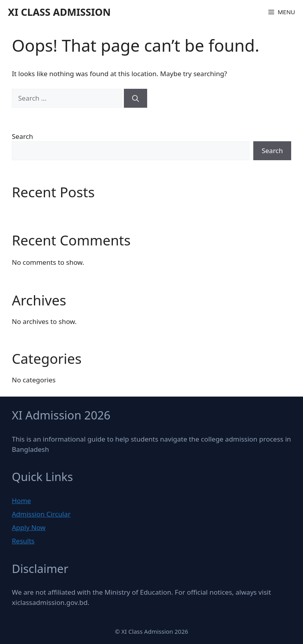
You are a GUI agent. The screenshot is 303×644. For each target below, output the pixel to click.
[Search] (136, 98)
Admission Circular (41, 514)
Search (22, 136)
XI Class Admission (59, 12)
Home (21, 501)
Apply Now (29, 527)
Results (23, 541)
